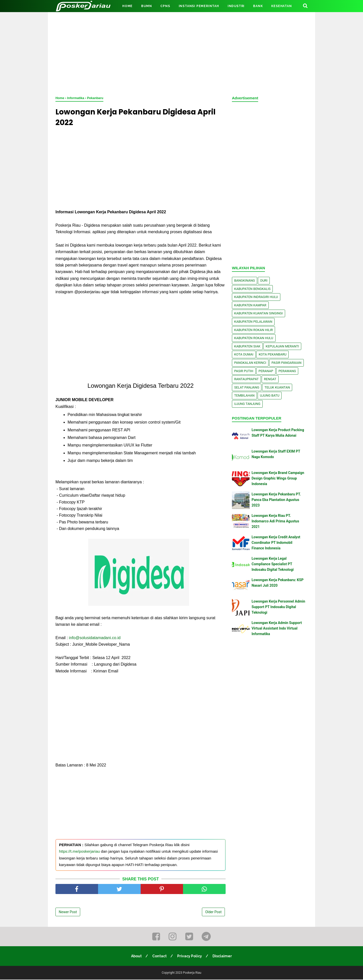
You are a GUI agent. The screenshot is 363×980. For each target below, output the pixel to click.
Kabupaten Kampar (250, 305)
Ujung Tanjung (247, 404)
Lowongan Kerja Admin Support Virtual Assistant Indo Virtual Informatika (277, 628)
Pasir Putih (244, 371)
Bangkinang (245, 280)
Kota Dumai (244, 354)
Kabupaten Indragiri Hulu (256, 297)
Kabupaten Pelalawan (253, 322)
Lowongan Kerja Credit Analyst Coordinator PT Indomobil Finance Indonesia (276, 543)
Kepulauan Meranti (282, 346)
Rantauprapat (246, 379)
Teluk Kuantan (277, 387)
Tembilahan (244, 395)
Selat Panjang (247, 387)
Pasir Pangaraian (286, 363)
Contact (159, 957)
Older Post (213, 912)
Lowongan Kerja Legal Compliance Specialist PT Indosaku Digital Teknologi (273, 564)
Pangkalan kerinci (250, 363)
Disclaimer (223, 957)
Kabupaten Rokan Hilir (253, 330)
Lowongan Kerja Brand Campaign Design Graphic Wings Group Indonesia (278, 478)
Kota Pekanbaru (273, 354)
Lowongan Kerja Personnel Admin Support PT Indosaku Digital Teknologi (278, 607)
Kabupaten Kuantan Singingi (259, 313)
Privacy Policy (190, 957)
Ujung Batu (270, 395)
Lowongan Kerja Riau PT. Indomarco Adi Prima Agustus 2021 (275, 521)
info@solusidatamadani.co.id (95, 638)
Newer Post (68, 912)
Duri (264, 280)
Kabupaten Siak (247, 346)
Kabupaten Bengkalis (252, 289)
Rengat (270, 379)
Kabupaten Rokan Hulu (254, 338)
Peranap (266, 371)
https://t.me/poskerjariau (79, 852)
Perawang (287, 371)
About (136, 957)
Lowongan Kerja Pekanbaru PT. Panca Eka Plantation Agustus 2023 (276, 500)
